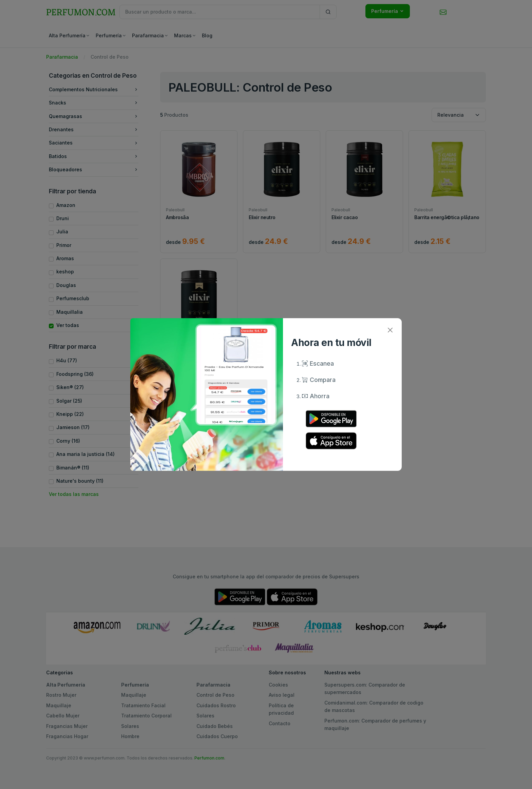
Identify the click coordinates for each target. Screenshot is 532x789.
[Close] (390, 330)
